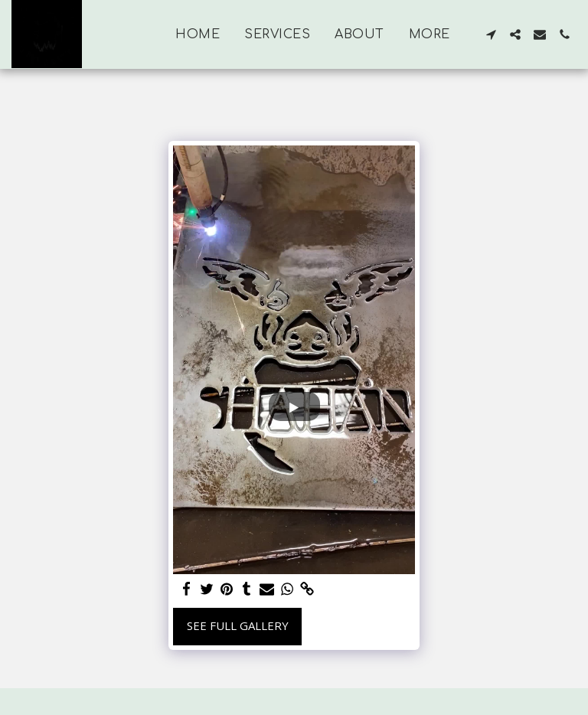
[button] (491, 34)
